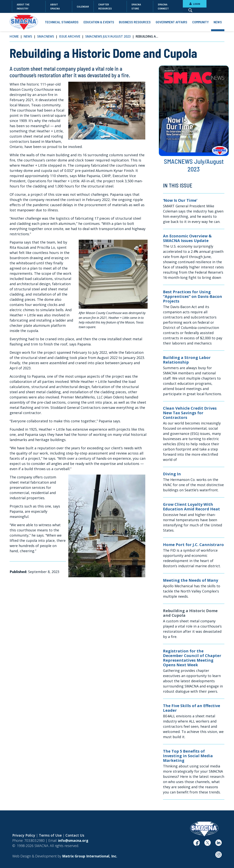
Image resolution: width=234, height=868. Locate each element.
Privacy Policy (24, 835)
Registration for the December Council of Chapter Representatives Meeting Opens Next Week (192, 658)
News (28, 36)
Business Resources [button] (135, 22)
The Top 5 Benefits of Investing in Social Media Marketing (188, 756)
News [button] (218, 22)
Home (14, 36)
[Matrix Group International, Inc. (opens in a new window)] (90, 856)
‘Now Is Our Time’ (180, 200)
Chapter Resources (105, 6)
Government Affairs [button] (171, 22)
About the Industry (23, 6)
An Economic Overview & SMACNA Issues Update (187, 238)
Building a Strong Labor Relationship (187, 360)
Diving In (172, 474)
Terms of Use (50, 835)
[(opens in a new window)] (197, 844)
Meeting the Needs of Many (191, 580)
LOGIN (195, 4)
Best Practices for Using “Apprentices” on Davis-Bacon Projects (193, 297)
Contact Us (75, 835)
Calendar (83, 6)
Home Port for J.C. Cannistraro (193, 545)
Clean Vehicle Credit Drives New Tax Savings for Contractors (190, 413)
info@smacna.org (73, 840)
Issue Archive (70, 36)
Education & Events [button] (99, 22)
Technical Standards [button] (62, 22)
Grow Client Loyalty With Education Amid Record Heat (191, 507)
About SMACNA (55, 6)
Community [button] (201, 22)
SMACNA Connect (163, 6)
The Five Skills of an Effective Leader (192, 708)
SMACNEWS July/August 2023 (108, 36)
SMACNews (46, 36)
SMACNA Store (136, 6)
